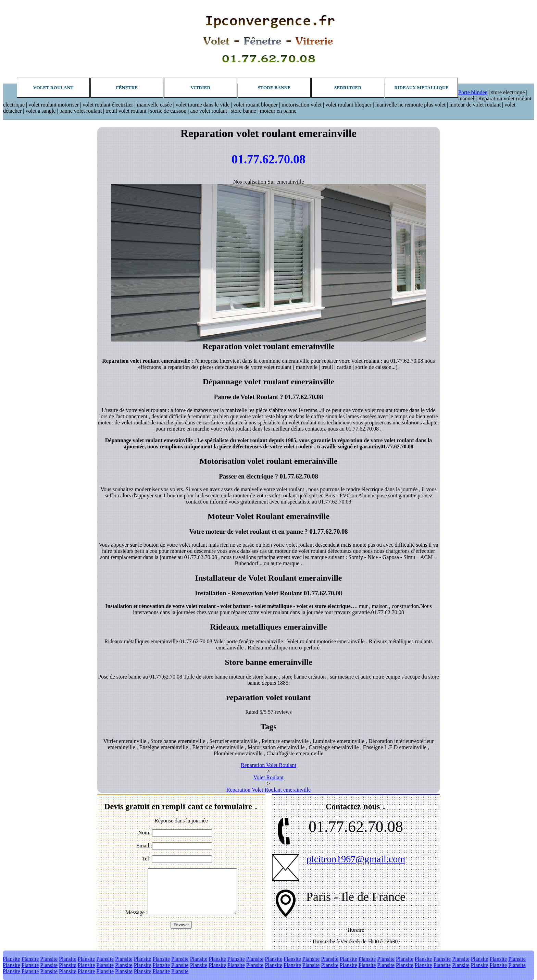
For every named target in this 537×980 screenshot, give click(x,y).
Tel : (147, 859)
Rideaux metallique (421, 88)
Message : (136, 912)
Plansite (11, 959)
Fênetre (127, 88)
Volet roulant (53, 88)
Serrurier (348, 88)
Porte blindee (473, 92)
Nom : (145, 833)
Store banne (274, 88)
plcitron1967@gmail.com (356, 859)
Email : (144, 846)
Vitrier (201, 88)
